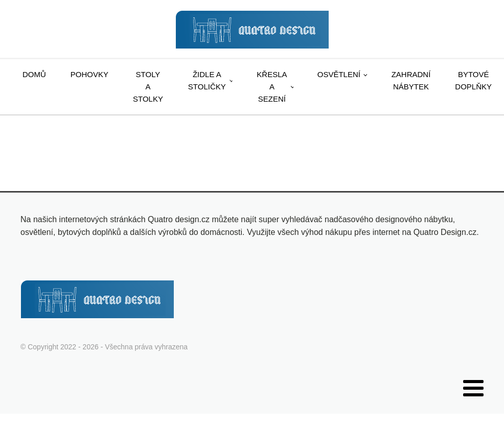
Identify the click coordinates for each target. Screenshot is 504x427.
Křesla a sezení (272, 87)
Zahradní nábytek (411, 80)
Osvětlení (339, 74)
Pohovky (89, 74)
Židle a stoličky (207, 80)
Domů (34, 74)
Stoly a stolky (148, 87)
